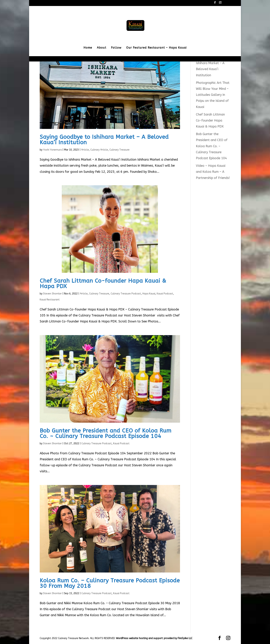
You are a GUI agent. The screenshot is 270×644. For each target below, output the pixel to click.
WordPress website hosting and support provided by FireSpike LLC (154, 638)
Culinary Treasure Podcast (126, 294)
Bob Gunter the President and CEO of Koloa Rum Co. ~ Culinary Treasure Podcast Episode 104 (106, 433)
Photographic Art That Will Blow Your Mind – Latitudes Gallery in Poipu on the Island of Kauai (213, 95)
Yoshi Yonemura (52, 150)
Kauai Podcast (165, 294)
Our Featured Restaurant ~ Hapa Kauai (156, 48)
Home (88, 48)
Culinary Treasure (119, 150)
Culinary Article (99, 150)
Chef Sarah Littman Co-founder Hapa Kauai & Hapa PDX (103, 284)
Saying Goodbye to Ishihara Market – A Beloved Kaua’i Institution (104, 140)
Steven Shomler (52, 294)
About (102, 48)
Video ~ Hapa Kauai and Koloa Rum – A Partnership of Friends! (213, 172)
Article (85, 150)
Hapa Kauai (149, 294)
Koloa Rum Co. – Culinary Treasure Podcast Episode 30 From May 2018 (110, 583)
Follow (116, 48)
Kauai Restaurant (50, 300)
